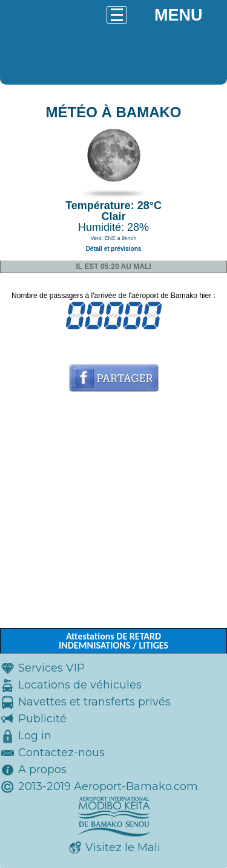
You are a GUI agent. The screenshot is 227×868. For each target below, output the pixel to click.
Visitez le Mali (123, 847)
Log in (35, 736)
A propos (42, 769)
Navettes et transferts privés (94, 702)
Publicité (42, 719)
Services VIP (51, 668)
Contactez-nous (61, 753)
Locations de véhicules (80, 685)
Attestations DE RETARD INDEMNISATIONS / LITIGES (113, 641)
